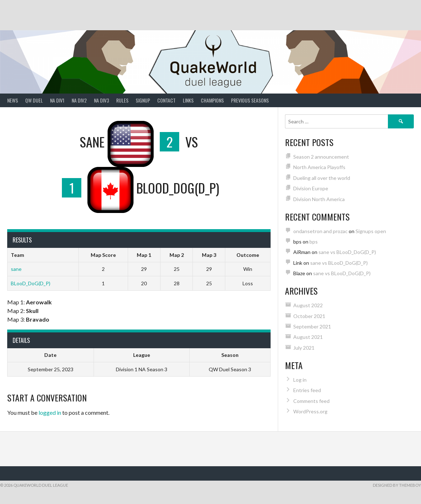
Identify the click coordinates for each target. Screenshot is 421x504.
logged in (50, 412)
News (13, 100)
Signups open (371, 231)
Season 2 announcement (321, 157)
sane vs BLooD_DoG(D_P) (347, 252)
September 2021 (312, 326)
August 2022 (308, 305)
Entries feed (307, 390)
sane (16, 269)
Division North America (319, 199)
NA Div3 (101, 100)
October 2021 (309, 316)
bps (314, 242)
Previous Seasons (250, 100)
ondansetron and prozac (320, 231)
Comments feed (311, 401)
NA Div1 (57, 100)
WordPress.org (310, 411)
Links (188, 100)
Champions (212, 100)
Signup (143, 100)
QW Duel (34, 100)
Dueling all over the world (322, 178)
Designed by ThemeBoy (397, 485)
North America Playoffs (319, 167)
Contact (166, 100)
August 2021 (308, 337)
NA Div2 (79, 100)
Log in (300, 380)
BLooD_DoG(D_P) (31, 283)
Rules (122, 100)
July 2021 (304, 348)
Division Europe (311, 188)
